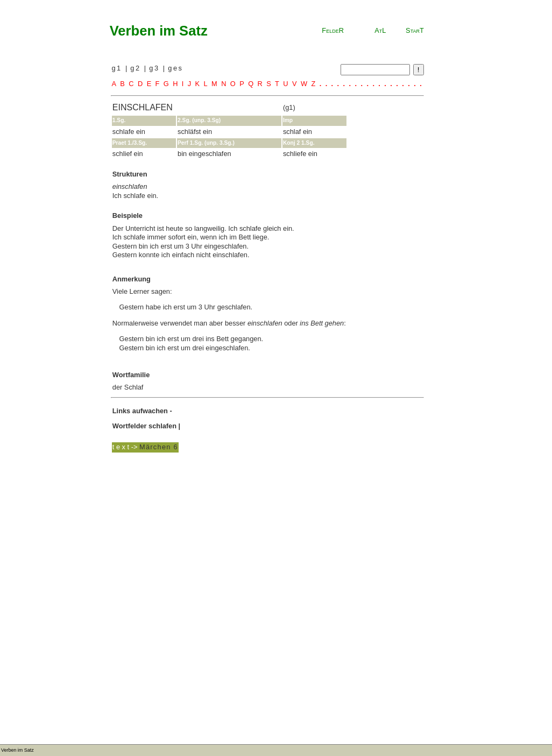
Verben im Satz (159, 31)
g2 (137, 68)
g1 (118, 68)
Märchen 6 (159, 447)
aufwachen (150, 411)
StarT (415, 30)
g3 (156, 68)
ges (175, 68)
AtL (380, 30)
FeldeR (333, 30)
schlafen (162, 426)
